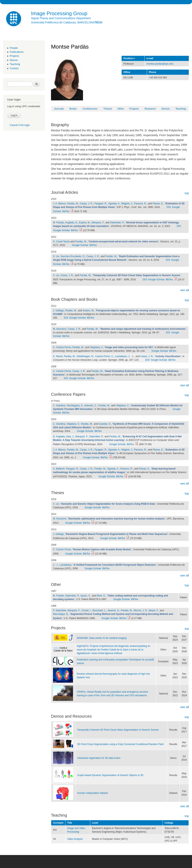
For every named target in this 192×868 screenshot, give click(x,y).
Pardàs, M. (73, 204)
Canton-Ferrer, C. (104, 356)
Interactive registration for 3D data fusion (99, 758)
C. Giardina (59, 406)
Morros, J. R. (141, 610)
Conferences (90, 109)
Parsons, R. (140, 204)
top (187, 193)
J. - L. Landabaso (62, 565)
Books (73, 109)
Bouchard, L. (99, 610)
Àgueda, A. (114, 204)
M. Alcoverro (60, 329)
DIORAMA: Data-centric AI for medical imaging (102, 638)
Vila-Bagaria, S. (75, 406)
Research (150, 109)
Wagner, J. (127, 204)
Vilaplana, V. (97, 347)
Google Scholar (61, 230)
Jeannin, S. (113, 610)
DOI (169, 207)
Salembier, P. (117, 223)
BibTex (66, 211)
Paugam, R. (101, 204)
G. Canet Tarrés (61, 242)
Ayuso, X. (85, 596)
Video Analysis (75, 839)
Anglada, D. (71, 223)
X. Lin (56, 256)
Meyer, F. (154, 610)
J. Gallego (58, 311)
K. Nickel (58, 356)
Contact (14, 68)
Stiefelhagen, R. (85, 356)
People (14, 48)
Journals (59, 109)
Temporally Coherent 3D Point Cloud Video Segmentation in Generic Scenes (118, 730)
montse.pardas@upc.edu (160, 64)
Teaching (15, 64)
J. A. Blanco (59, 204)
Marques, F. (98, 223)
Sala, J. (70, 436)
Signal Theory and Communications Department (61, 18)
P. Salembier (60, 610)
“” (124, 242)
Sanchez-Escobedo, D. (73, 256)
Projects (14, 56)
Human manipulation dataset (92, 793)
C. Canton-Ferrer (62, 347)
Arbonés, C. (90, 406)
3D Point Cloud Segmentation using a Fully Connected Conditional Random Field (120, 744)
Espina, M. (85, 223)
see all (184, 290)
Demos (14, 60)
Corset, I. (86, 610)
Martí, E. (101, 596)
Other (121, 109)
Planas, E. (158, 204)
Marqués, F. (82, 436)
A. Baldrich (59, 469)
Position (129, 58)
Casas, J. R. (86, 204)
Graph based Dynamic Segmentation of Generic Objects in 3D (110, 775)
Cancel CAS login (20, 125)
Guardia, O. (105, 424)
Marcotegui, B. (61, 614)
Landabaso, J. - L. (125, 356)
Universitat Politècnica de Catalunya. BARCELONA (67, 22)
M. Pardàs (58, 223)
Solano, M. (88, 311)
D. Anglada (59, 436)
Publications (17, 52)
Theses (108, 109)
